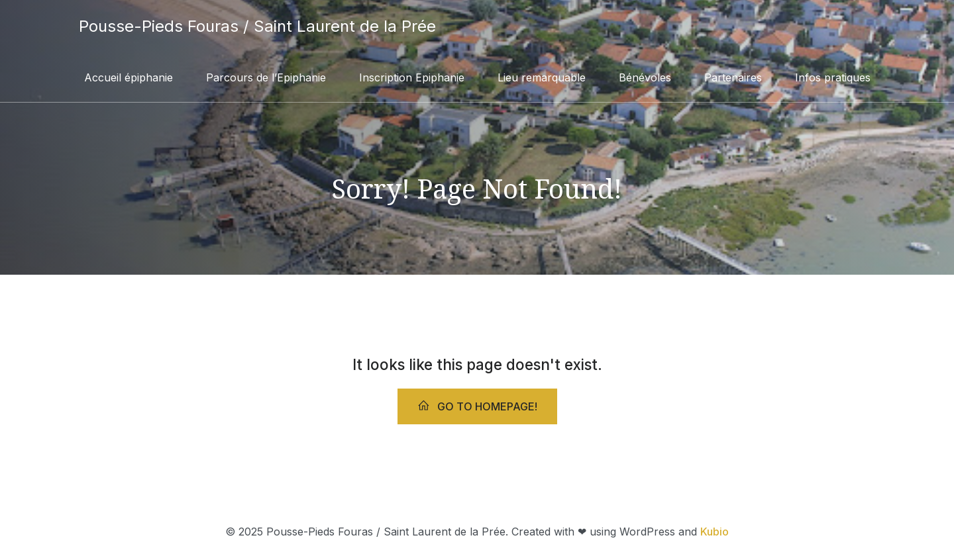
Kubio (715, 532)
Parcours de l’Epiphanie (266, 77)
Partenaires (733, 77)
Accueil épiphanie (129, 77)
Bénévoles (645, 77)
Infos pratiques (833, 77)
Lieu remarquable (542, 77)
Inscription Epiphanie (412, 77)
